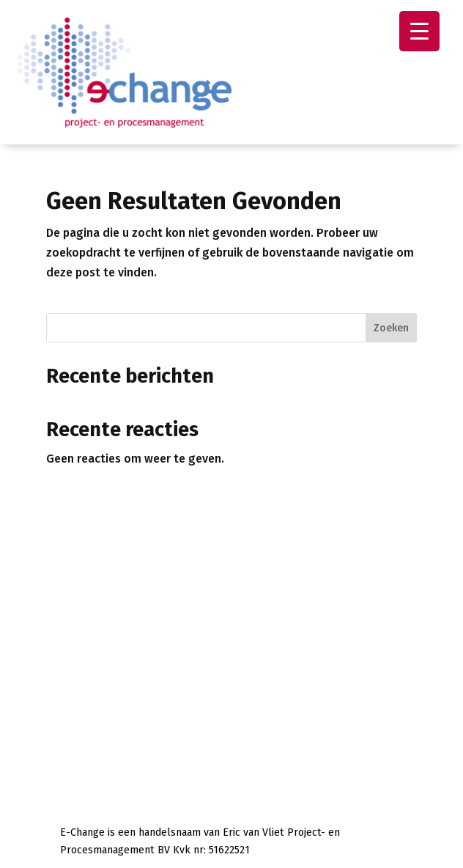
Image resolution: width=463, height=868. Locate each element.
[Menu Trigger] (419, 31)
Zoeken (391, 328)
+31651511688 (178, 624)
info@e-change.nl (133, 641)
